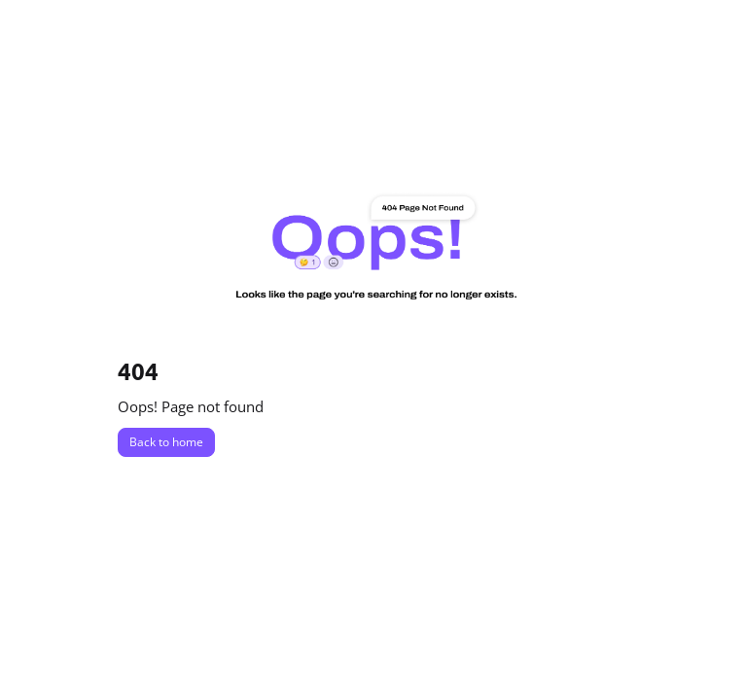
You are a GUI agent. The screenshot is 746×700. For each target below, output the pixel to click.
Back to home (166, 442)
